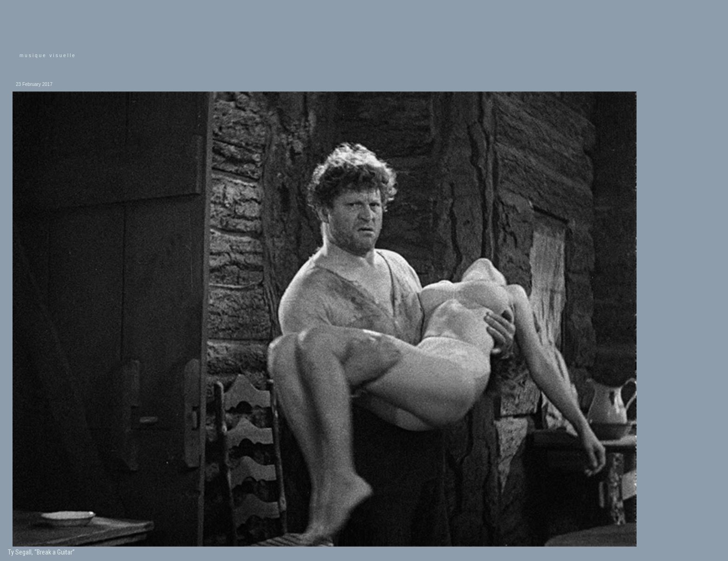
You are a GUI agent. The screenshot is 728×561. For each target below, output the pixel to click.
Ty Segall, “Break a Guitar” (41, 552)
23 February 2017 (34, 84)
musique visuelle (48, 55)
